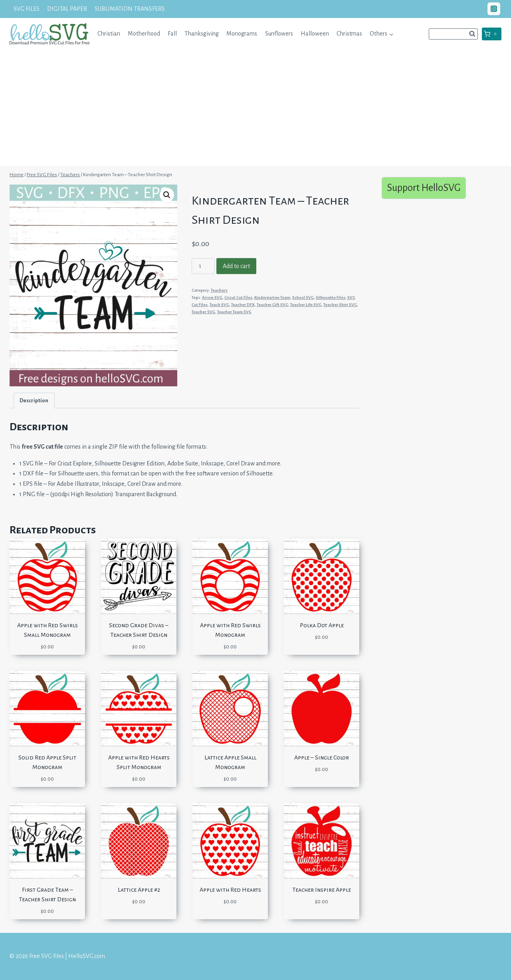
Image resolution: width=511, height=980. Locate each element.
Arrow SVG (212, 297)
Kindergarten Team (272, 297)
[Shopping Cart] (492, 34)
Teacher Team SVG (234, 312)
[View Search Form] (453, 34)
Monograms (242, 34)
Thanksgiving (202, 34)
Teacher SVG (203, 312)
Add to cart (236, 266)
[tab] (34, 401)
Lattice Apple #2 (139, 890)
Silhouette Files (331, 297)
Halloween (315, 34)
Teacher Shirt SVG (340, 305)
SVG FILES (27, 9)
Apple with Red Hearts (230, 890)
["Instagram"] (494, 9)
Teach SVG (219, 305)
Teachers (219, 290)
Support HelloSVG (424, 188)
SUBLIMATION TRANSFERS (130, 9)
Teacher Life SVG (306, 305)
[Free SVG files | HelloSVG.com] (50, 34)
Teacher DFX (243, 305)
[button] (391, 34)
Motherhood (144, 34)
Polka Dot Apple (322, 625)
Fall (172, 34)
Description (34, 401)
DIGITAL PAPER (67, 9)
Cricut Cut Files (238, 297)
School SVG (303, 297)
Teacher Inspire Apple (322, 890)
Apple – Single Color (322, 757)
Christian (109, 34)
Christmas (349, 34)
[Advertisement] (255, 110)
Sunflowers (279, 34)
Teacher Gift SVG (272, 305)
